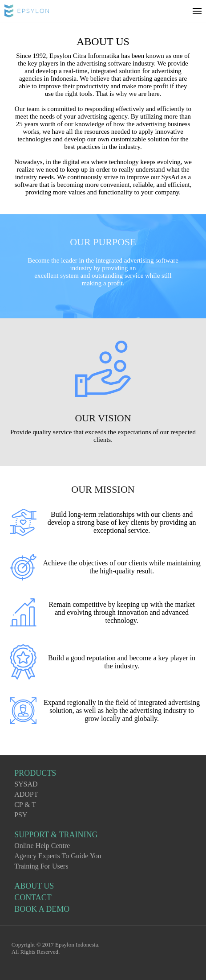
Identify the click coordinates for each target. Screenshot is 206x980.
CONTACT (33, 898)
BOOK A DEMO (42, 909)
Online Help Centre (42, 846)
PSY (21, 815)
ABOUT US (34, 886)
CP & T (25, 805)
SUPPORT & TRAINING (56, 835)
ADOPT (26, 794)
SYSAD (26, 784)
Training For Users (41, 866)
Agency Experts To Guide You (58, 856)
